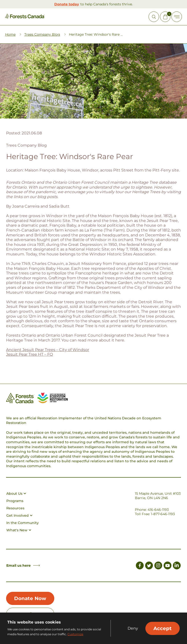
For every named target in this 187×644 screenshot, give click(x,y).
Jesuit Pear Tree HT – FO (29, 354)
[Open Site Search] (154, 17)
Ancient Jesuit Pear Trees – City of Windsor (48, 350)
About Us (16, 493)
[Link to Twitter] (149, 566)
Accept (163, 628)
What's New (19, 530)
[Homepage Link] (25, 17)
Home (10, 34)
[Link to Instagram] (158, 566)
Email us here (23, 565)
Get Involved (19, 515)
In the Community (23, 523)
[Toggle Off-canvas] (177, 17)
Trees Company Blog (42, 34)
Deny (133, 628)
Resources (15, 508)
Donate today (67, 4)
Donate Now (30, 598)
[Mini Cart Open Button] (165, 17)
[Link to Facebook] (140, 566)
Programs (15, 501)
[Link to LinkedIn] (177, 566)
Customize (75, 634)
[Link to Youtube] (168, 566)
